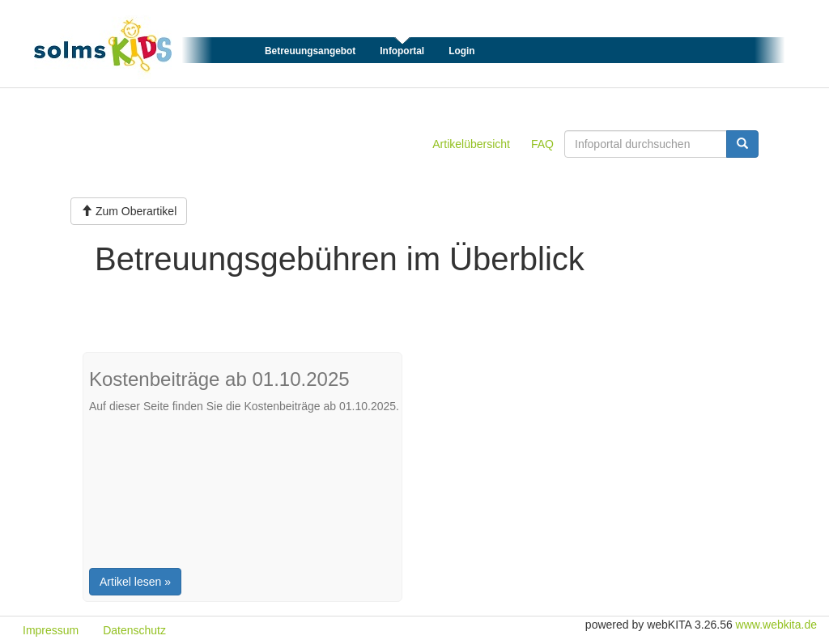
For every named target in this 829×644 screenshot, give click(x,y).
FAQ (542, 144)
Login (461, 51)
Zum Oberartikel (129, 211)
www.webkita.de (776, 625)
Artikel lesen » (135, 582)
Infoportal (402, 51)
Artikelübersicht (471, 144)
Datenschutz (134, 630)
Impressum (51, 630)
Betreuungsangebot (310, 51)
